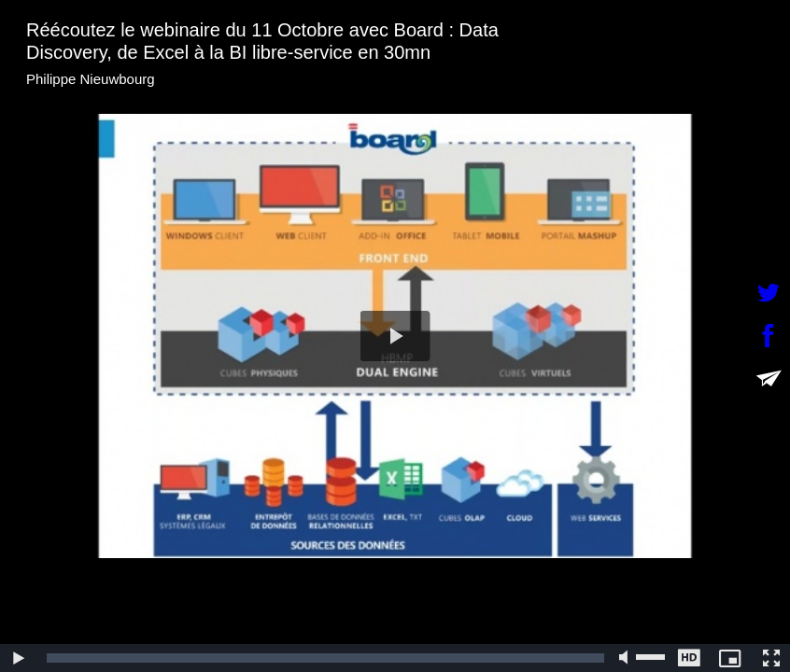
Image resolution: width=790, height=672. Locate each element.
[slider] (325, 658)
